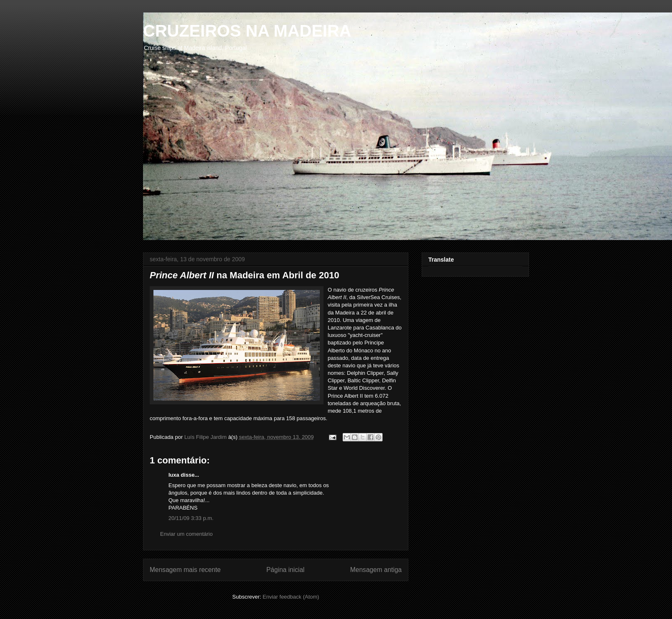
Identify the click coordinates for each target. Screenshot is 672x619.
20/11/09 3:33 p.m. (191, 518)
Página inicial (285, 570)
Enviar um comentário (186, 534)
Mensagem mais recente (185, 570)
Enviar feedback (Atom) (291, 597)
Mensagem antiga (376, 570)
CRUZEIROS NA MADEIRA (247, 31)
